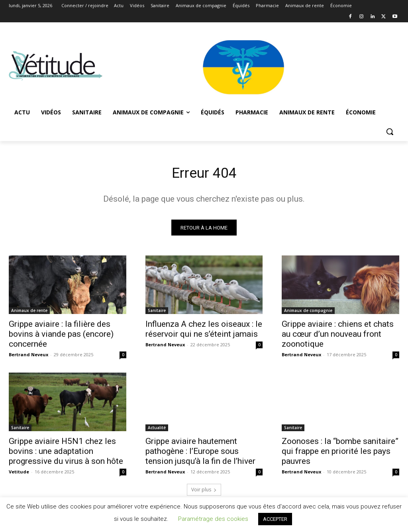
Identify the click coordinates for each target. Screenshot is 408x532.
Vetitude (19, 475)
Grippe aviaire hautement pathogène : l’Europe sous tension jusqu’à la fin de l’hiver (200, 454)
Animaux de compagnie (308, 313)
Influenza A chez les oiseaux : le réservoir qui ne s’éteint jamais (204, 332)
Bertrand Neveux (28, 357)
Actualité (157, 431)
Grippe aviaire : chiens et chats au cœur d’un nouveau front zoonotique (338, 337)
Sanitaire (157, 313)
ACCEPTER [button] (275, 519)
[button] (390, 132)
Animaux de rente (29, 313)
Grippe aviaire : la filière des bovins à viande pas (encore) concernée (61, 337)
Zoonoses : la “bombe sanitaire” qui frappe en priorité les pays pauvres (340, 454)
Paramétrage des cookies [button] (213, 519)
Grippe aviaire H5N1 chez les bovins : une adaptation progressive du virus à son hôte (66, 454)
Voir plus (204, 492)
